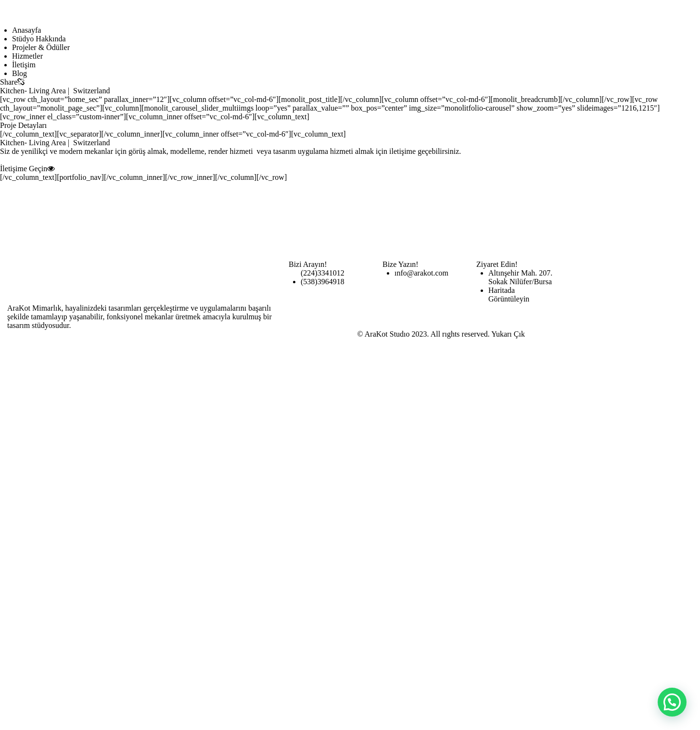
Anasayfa (26, 30)
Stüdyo (39, 39)
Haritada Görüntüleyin (509, 295)
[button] (672, 702)
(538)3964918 (323, 282)
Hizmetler (27, 56)
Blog (19, 73)
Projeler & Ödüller (41, 47)
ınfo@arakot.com (421, 273)
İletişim (24, 65)
